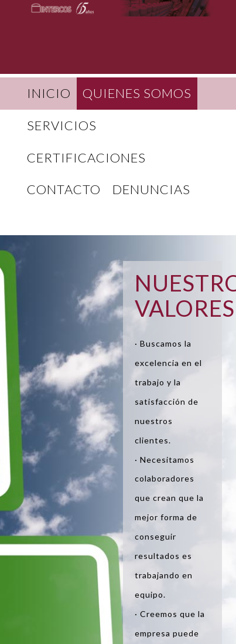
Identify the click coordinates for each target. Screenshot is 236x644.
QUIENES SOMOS (137, 93)
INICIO (49, 93)
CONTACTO (64, 189)
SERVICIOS (62, 125)
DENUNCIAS (151, 189)
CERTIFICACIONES (86, 157)
